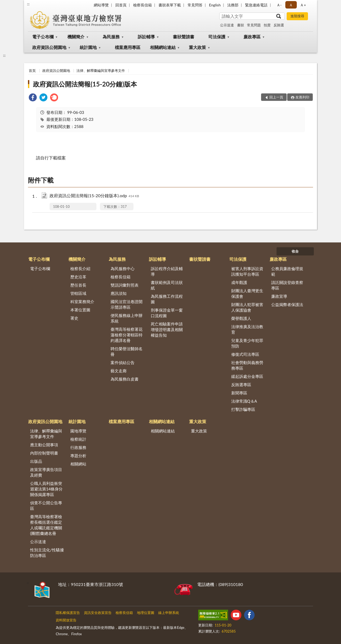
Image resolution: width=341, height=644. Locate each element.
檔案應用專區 (128, 47)
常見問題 (254, 25)
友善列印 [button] (302, 97)
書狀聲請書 (184, 37)
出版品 (36, 461)
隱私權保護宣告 (68, 613)
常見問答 (195, 5)
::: (28, 4)
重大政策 (197, 47)
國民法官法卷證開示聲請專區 (127, 304)
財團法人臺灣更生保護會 (247, 293)
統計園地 (88, 47)
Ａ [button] (291, 5)
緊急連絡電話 (256, 5)
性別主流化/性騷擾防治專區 (47, 553)
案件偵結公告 (123, 362)
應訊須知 (119, 293)
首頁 (32, 71)
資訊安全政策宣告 (98, 613)
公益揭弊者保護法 (287, 304)
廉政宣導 (279, 296)
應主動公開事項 (44, 445)
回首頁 (121, 5)
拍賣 (267, 25)
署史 (74, 318)
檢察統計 (78, 439)
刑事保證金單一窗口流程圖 (167, 313)
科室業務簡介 (82, 302)
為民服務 (111, 37)
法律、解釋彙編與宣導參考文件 (101, 71)
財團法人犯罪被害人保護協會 (247, 307)
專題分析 (78, 456)
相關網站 (78, 464)
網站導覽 (101, 5)
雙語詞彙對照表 (125, 285)
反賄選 (279, 25)
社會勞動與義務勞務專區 (247, 365)
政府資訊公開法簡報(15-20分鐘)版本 (85, 84)
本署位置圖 (80, 310)
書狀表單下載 (170, 5)
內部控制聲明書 (44, 453)
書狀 (241, 25)
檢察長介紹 (80, 269)
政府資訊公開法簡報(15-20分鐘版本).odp (94, 196)
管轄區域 (78, 293)
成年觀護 (239, 282)
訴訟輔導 (146, 37)
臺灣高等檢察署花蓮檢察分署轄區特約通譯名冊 (127, 335)
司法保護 (217, 37)
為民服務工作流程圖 (167, 299)
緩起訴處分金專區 (247, 376)
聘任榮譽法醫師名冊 (127, 351)
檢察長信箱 (143, 5)
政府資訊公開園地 (49, 47)
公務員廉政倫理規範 (287, 271)
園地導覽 (78, 431)
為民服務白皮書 (125, 379)
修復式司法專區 (245, 354)
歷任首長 (78, 285)
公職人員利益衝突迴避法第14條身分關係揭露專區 (46, 489)
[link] (33, 98)
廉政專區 (252, 37)
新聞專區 (239, 393)
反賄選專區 (241, 385)
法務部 (233, 5)
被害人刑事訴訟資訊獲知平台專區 (247, 271)
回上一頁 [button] (276, 97)
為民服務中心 (123, 269)
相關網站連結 (163, 47)
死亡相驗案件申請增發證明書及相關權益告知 (167, 329)
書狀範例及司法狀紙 (167, 285)
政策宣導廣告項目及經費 (46, 472)
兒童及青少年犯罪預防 (247, 343)
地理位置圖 (146, 613)
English (215, 5)
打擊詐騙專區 (243, 409)
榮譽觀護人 (241, 318)
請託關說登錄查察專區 (287, 285)
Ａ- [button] (279, 5)
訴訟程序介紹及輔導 (167, 271)
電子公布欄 (43, 37)
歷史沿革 (78, 277)
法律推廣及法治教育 (247, 329)
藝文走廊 (119, 371)
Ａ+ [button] (303, 5)
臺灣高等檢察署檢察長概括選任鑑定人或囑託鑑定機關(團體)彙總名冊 (46, 525)
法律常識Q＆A (244, 401)
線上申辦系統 (169, 613)
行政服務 (78, 447)
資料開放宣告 (66, 620)
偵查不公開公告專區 (46, 505)
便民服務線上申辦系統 (127, 318)
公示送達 (227, 25)
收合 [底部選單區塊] (295, 251)
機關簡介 (76, 37)
